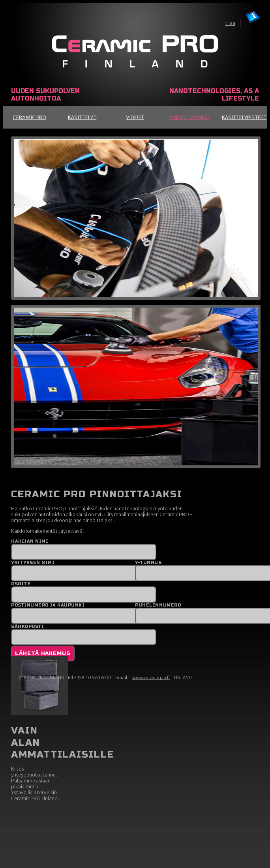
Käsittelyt (82, 117)
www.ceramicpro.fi (151, 678)
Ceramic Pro (29, 117)
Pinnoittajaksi (189, 117)
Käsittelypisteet (244, 117)
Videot (135, 117)
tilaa (230, 23)
